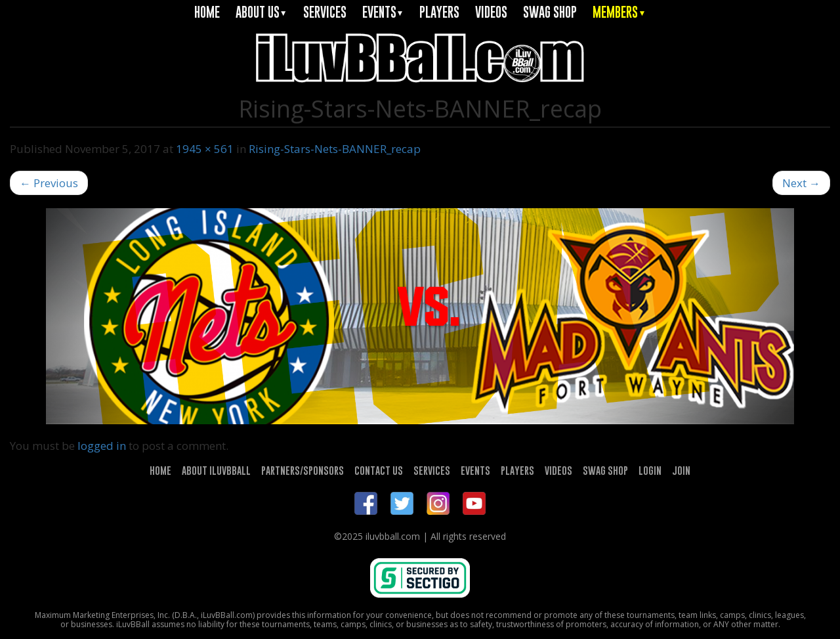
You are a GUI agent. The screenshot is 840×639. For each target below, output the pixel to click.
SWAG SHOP (550, 12)
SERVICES (325, 12)
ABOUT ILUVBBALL (216, 470)
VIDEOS (491, 12)
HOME (207, 12)
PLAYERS (439, 12)
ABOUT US (262, 12)
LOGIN (650, 470)
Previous (49, 183)
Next (801, 183)
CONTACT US (379, 470)
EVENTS (383, 12)
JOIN (681, 470)
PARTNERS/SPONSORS (303, 470)
